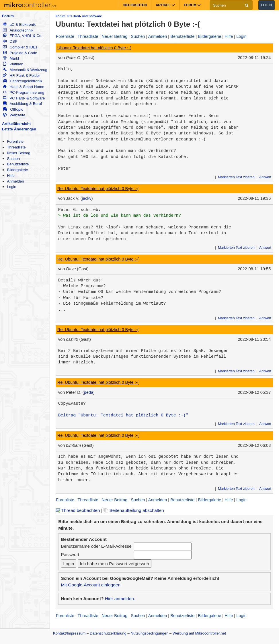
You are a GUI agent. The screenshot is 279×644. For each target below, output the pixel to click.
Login (267, 5)
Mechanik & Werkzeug (25, 70)
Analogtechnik (18, 30)
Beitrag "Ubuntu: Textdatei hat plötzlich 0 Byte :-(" (123, 415)
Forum (8, 16)
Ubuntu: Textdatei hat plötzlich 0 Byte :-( (94, 48)
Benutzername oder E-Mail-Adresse (96, 546)
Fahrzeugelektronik (23, 81)
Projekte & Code (20, 53)
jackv (87, 198)
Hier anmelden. (120, 599)
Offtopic (13, 109)
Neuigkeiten (135, 5)
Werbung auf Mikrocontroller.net (199, 633)
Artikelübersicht (16, 124)
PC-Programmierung (24, 92)
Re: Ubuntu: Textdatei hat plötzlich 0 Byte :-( (98, 189)
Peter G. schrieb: (80, 210)
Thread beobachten (78, 510)
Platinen (13, 64)
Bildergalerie (17, 170)
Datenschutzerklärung (108, 633)
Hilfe (11, 176)
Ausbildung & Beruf (22, 104)
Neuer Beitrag (18, 153)
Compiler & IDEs (20, 47)
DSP (10, 41)
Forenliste (15, 141)
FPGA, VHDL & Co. (23, 36)
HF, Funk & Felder (21, 76)
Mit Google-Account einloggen (91, 585)
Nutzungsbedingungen (150, 633)
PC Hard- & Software (24, 98)
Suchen (13, 159)
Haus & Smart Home (24, 87)
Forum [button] (192, 5)
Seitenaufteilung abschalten (134, 510)
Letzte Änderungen (19, 129)
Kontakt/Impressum (69, 633)
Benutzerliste (18, 164)
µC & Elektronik (19, 25)
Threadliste (16, 147)
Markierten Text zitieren (236, 177)
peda (89, 392)
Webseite (14, 115)
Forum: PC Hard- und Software (79, 16)
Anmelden (15, 181)
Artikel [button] (165, 5)
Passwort (70, 554)
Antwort (265, 177)
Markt (11, 58)
